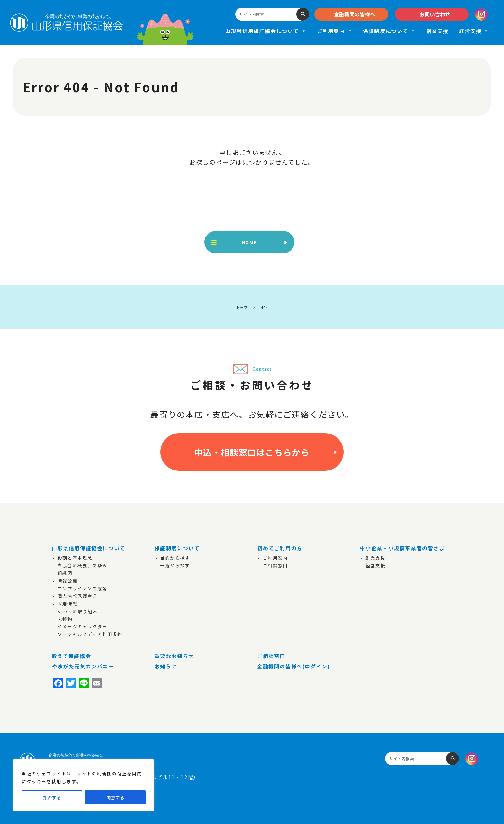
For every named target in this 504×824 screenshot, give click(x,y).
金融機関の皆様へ (355, 14)
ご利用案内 (335, 31)
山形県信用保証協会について (266, 31)
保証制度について (389, 31)
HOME (249, 242)
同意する (115, 797)
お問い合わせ (435, 14)
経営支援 (474, 31)
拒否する (52, 797)
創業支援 (437, 31)
